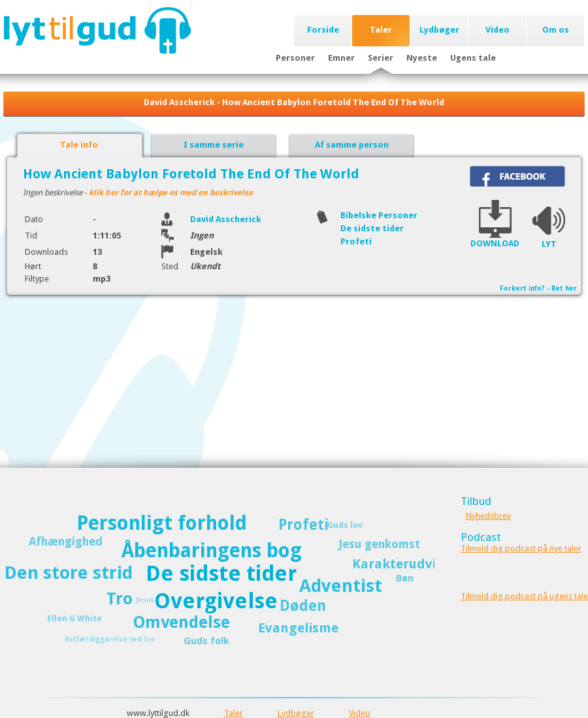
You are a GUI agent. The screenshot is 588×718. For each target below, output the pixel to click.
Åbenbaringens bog (212, 550)
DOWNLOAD (495, 243)
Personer (295, 58)
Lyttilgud (97, 30)
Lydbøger (439, 30)
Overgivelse (216, 601)
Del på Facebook (517, 176)
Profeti (356, 241)
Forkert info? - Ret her (538, 288)
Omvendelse (182, 622)
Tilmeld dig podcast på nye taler (521, 548)
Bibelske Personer (379, 215)
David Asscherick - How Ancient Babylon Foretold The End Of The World (294, 102)
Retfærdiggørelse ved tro (110, 639)
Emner (341, 58)
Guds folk (206, 641)
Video (498, 30)
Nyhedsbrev (488, 516)
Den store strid (69, 573)
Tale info (79, 145)
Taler (381, 30)
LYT (549, 244)
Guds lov (345, 525)
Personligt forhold (162, 523)
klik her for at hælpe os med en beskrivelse (171, 193)
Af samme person (352, 145)
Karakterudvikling (410, 564)
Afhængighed (66, 542)
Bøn (405, 578)
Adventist (341, 586)
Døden (303, 606)
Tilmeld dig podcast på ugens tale (524, 596)
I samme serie (214, 145)
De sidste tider (372, 228)
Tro (120, 599)
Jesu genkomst (379, 544)
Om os (556, 30)
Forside (323, 30)
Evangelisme (298, 628)
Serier (381, 58)
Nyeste (422, 58)
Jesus (145, 600)
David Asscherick (226, 219)
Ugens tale (473, 58)
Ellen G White (74, 618)
